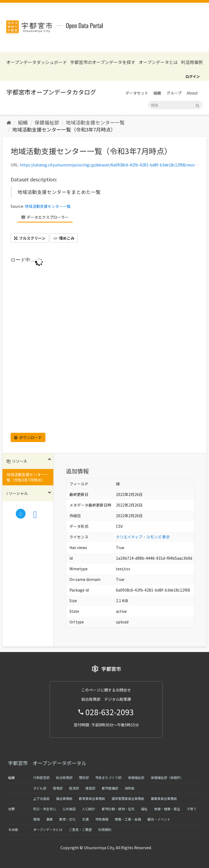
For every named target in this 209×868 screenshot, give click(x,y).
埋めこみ (64, 238)
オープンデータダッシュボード (37, 62)
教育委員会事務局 (92, 798)
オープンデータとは (158, 62)
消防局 (130, 788)
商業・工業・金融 (128, 819)
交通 (85, 819)
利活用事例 (192, 62)
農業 (50, 819)
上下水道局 (41, 798)
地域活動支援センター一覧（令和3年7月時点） (64, 129)
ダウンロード (28, 437)
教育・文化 (67, 819)
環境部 (58, 788)
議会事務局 (64, 798)
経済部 (74, 788)
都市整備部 (110, 788)
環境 (36, 819)
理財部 (84, 777)
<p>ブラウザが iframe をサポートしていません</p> (104, 343)
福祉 (144, 809)
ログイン (193, 76)
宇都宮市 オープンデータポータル (47, 763)
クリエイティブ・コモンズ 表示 (143, 537)
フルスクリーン (30, 238)
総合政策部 (64, 777)
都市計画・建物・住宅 (118, 809)
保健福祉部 (47, 122)
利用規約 (105, 829)
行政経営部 (41, 777)
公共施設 (69, 809)
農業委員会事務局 (164, 798)
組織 (157, 93)
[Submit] (197, 105)
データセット (137, 93)
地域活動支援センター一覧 (95, 122)
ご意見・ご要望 (80, 829)
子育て (192, 809)
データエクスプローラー (45, 217)
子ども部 (40, 788)
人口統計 (89, 809)
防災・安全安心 (45, 809)
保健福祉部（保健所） (167, 777)
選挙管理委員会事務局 (128, 798)
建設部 (90, 788)
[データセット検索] (175, 105)
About (192, 93)
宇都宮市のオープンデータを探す (103, 62)
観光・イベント (159, 819)
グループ (174, 93)
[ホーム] (9, 122)
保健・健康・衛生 (167, 809)
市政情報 (102, 819)
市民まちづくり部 (108, 777)
